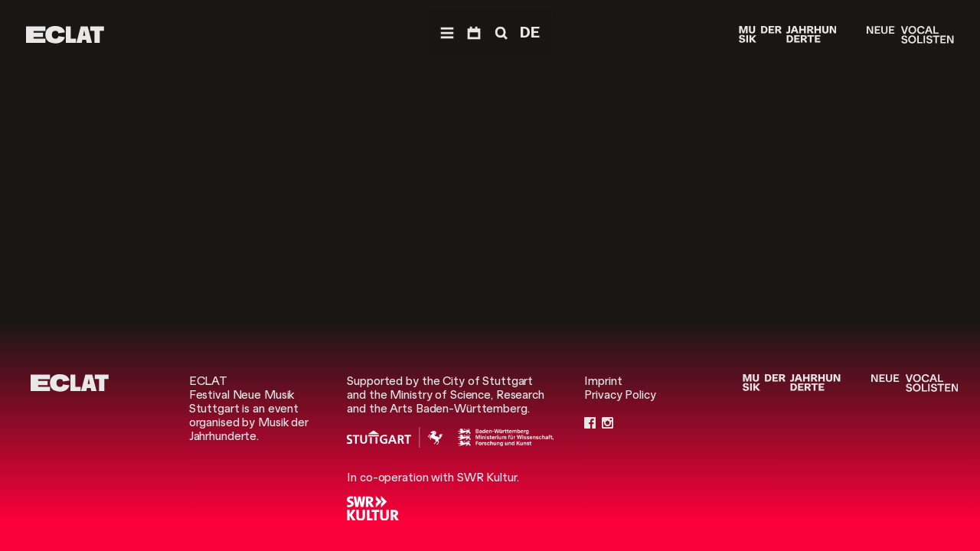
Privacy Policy (620, 395)
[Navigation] (447, 33)
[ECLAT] (65, 35)
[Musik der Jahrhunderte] (788, 35)
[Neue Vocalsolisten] (910, 35)
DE (530, 33)
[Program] (474, 33)
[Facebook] (590, 422)
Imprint (603, 381)
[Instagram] (608, 422)
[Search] (500, 33)
